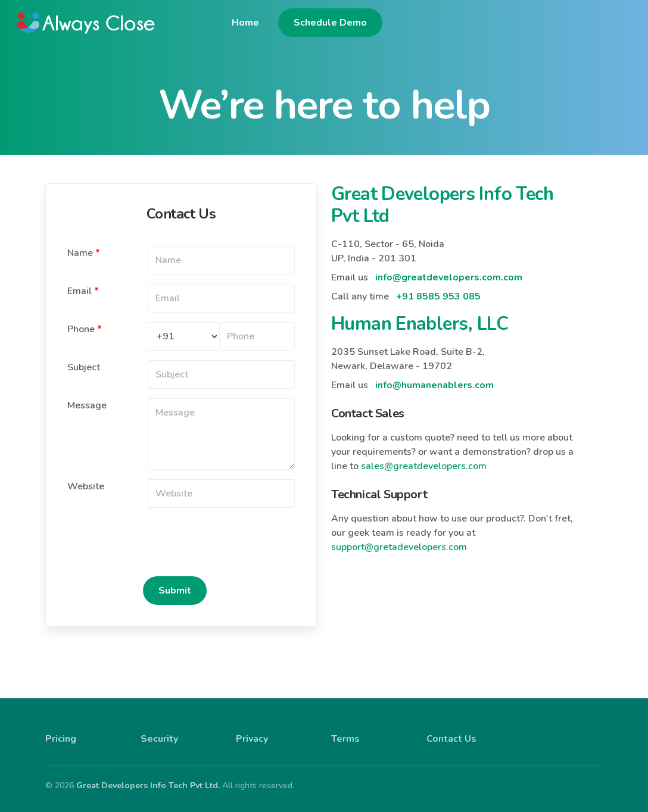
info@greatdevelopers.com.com (449, 269)
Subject (84, 359)
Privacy (252, 730)
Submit (175, 582)
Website (86, 478)
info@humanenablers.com (434, 377)
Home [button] (466, 24)
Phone (85, 321)
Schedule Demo (551, 24)
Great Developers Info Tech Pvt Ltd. (148, 777)
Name (84, 245)
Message (87, 397)
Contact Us (451, 730)
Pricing (61, 730)
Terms (345, 730)
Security (159, 730)
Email (83, 283)
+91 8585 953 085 (438, 288)
